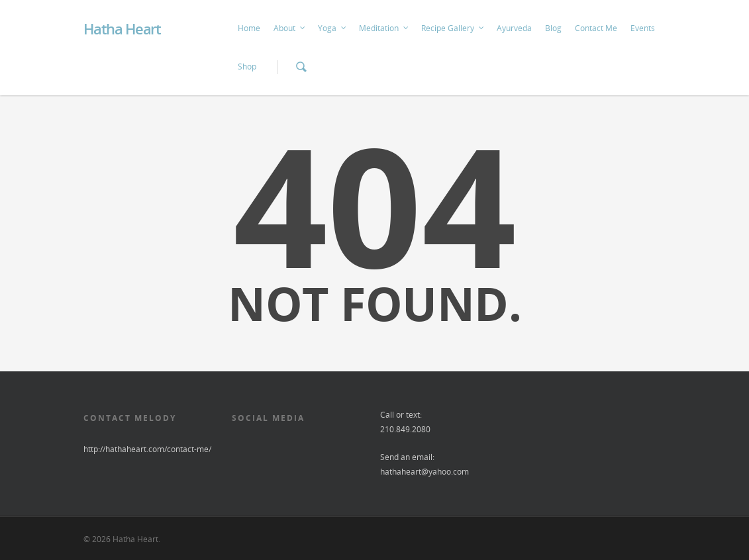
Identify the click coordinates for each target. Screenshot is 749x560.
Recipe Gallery (453, 28)
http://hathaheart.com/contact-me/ (147, 449)
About (290, 28)
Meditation (384, 28)
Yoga (332, 28)
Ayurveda (514, 28)
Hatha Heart (122, 28)
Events (643, 28)
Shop (247, 67)
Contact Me (596, 28)
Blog (553, 28)
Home (249, 28)
